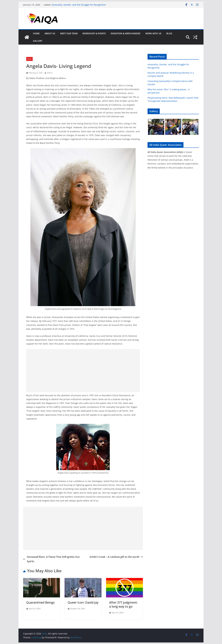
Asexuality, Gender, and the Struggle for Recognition (79, 5)
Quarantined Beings (40, 602)
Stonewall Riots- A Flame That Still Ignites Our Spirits (51, 559)
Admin (50, 73)
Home (36, 33)
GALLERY (38, 41)
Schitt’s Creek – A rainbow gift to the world (116, 557)
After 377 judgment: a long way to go (123, 604)
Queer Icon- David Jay (83, 602)
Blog (169, 33)
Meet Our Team (69, 33)
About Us (50, 33)
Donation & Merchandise (126, 33)
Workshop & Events (94, 33)
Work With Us (153, 33)
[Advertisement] (83, 371)
